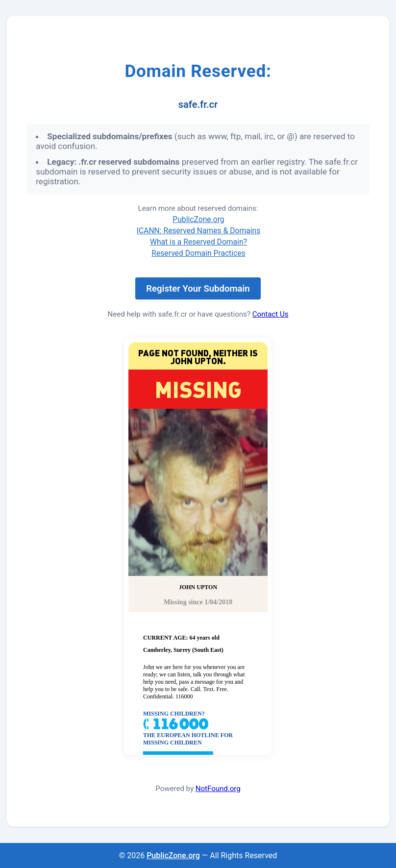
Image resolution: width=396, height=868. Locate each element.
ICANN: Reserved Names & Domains (199, 231)
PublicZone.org (198, 219)
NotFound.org (218, 789)
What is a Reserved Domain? (198, 242)
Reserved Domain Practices (198, 253)
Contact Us (271, 314)
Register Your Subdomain (198, 289)
